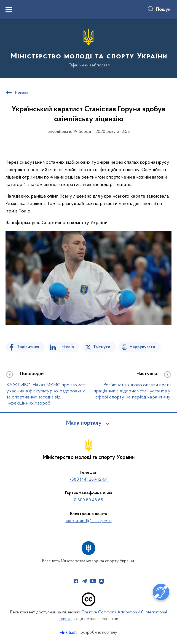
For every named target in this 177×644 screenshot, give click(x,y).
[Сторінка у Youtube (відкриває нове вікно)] (93, 581)
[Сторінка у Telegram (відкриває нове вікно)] (84, 581)
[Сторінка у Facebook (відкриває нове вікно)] (76, 581)
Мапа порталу (84, 423)
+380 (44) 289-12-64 (88, 479)
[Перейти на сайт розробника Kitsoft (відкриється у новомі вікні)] (69, 633)
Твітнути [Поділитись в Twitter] (102, 347)
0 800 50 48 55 (88, 500)
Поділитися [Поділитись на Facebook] (28, 347)
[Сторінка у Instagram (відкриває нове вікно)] (101, 581)
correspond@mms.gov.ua (89, 521)
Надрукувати (142, 347)
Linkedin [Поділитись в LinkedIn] (66, 347)
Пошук (163, 10)
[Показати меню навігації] (9, 10)
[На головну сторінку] (88, 48)
